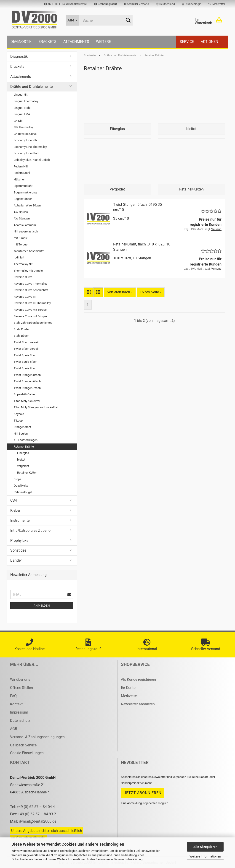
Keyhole (19, 414)
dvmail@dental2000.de (38, 821)
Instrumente (20, 520)
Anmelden (42, 606)
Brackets (47, 42)
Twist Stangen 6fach (27, 381)
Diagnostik (21, 42)
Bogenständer (23, 199)
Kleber (15, 510)
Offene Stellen (21, 688)
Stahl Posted (22, 329)
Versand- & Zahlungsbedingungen (37, 737)
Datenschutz (20, 721)
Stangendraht (22, 427)
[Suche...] (72, 20)
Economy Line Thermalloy (30, 147)
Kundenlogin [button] (192, 4)
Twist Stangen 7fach (27, 388)
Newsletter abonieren (138, 704)
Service (187, 42)
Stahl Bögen (21, 336)
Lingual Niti (21, 95)
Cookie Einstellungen (27, 753)
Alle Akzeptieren (205, 847)
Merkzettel (217, 4)
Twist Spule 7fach (25, 368)
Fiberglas (23, 453)
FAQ (13, 696)
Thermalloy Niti (23, 264)
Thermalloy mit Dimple (28, 271)
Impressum (19, 712)
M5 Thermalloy (23, 127)
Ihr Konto (128, 688)
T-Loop (18, 421)
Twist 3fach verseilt (27, 342)
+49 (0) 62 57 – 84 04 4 (36, 807)
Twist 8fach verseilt (27, 349)
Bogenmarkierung (25, 192)
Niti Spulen (21, 434)
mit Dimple (21, 238)
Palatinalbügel (23, 492)
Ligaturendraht (23, 186)
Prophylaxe (19, 541)
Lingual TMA (22, 114)
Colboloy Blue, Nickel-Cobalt (32, 160)
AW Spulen (21, 212)
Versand (136, 4)
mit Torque (21, 244)
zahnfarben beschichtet (29, 251)
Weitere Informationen (205, 856)
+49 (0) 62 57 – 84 (33, 814)
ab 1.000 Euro (66, 4)
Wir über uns (20, 679)
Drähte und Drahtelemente (31, 87)
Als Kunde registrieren (138, 679)
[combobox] (120, 292)
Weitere (103, 42)
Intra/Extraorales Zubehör (31, 530)
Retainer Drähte (24, 447)
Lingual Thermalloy (26, 101)
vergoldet (23, 466)
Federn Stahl (22, 173)
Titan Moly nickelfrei (27, 401)
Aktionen (209, 42)
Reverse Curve (23, 277)
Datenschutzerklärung (128, 859)
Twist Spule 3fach (25, 355)
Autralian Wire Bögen (27, 205)
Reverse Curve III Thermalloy (32, 303)
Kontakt (16, 704)
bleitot (21, 460)
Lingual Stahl (22, 108)
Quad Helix (21, 486)
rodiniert (19, 257)
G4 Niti (18, 121)
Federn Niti (21, 166)
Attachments (76, 42)
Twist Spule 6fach (25, 362)
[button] (165, 4)
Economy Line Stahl (26, 153)
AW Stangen (22, 218)
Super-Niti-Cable (24, 394)
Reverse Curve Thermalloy (31, 284)
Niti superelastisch (26, 231)
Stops (17, 479)
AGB (14, 729)
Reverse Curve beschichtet (31, 290)
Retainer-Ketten (27, 473)
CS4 (14, 500)
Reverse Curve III (25, 297)
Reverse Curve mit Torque (30, 310)
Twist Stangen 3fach (27, 375)
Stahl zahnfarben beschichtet (33, 323)
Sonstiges (18, 550)
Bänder (16, 560)
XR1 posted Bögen (26, 440)
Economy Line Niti (25, 140)
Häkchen (20, 179)
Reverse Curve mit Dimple (30, 316)
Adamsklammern (25, 225)
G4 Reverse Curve (25, 134)
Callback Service (23, 745)
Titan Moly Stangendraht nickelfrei (36, 407)
